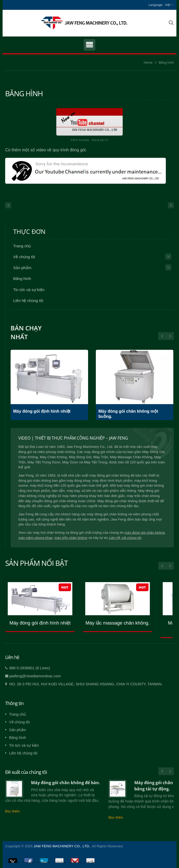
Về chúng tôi (24, 257)
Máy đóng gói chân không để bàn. (66, 783)
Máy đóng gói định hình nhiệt (42, 411)
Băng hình (166, 62)
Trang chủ (22, 246)
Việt (168, 5)
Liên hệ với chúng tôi (125, 538)
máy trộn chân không (71, 538)
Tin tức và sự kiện (29, 290)
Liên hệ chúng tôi (28, 301)
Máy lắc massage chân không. (118, 623)
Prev (170, 336)
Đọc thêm (12, 811)
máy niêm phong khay (35, 538)
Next (162, 336)
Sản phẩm (22, 268)
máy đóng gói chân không (145, 533)
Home (148, 62)
